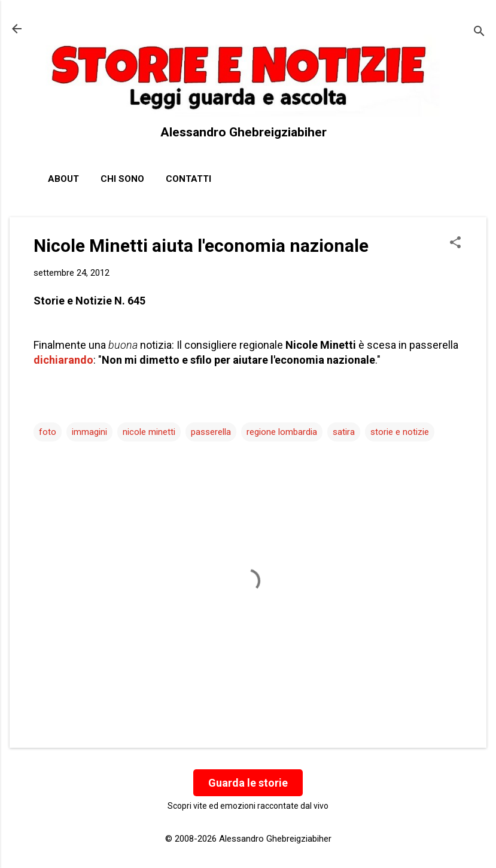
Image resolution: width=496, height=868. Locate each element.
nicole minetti (149, 432)
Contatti (188, 179)
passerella (211, 432)
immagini (89, 432)
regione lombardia (282, 432)
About (63, 179)
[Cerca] (479, 33)
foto (48, 432)
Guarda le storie (248, 783)
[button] (455, 243)
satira (344, 432)
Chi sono (122, 179)
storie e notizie (400, 432)
